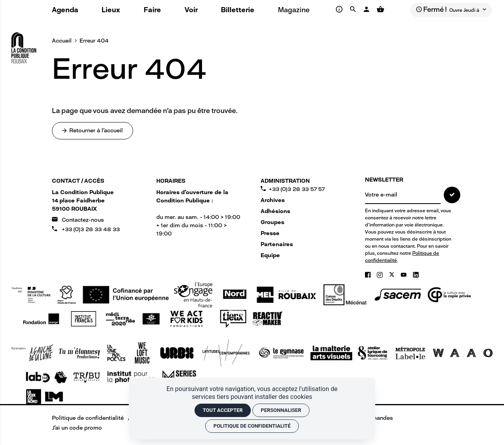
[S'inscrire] (452, 195)
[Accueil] (24, 45)
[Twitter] (393, 275)
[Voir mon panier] (380, 9)
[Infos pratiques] (340, 9)
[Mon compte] (368, 9)
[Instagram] (381, 275)
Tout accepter (223, 410)
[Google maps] (83, 201)
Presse (270, 233)
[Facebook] (369, 275)
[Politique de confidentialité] (82, 418)
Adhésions (275, 211)
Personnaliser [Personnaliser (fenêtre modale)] (281, 410)
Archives (273, 200)
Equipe (270, 255)
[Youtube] (404, 275)
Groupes (272, 222)
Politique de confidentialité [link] (252, 426)
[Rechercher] (354, 9)
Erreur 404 (94, 41)
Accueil (62, 41)
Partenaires (277, 244)
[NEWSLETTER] (403, 195)
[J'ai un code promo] (71, 428)
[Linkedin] (416, 275)
